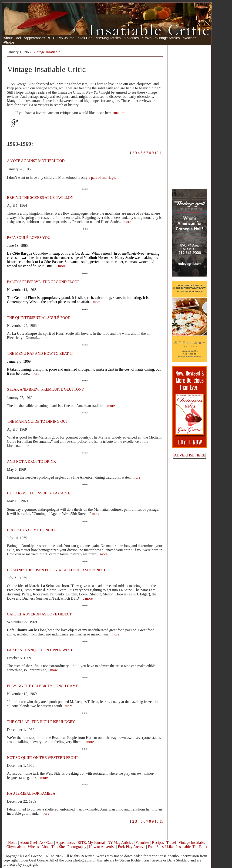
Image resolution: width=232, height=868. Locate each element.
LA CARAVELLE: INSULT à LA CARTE (39, 493)
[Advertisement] (190, 117)
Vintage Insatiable (47, 52)
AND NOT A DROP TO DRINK (32, 461)
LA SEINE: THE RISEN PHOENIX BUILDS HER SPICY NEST (56, 570)
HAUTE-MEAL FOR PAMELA (31, 793)
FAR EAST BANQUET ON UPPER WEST (40, 650)
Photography (77, 847)
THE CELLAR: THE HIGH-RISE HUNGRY (41, 722)
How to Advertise (102, 847)
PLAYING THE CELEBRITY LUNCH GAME (42, 686)
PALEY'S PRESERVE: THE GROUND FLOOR (43, 282)
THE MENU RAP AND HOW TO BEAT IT (40, 353)
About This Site (53, 847)
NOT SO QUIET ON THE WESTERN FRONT (43, 758)
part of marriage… (105, 177)
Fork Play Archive (132, 847)
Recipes (190, 38)
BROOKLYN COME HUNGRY (31, 530)
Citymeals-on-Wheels (23, 847)
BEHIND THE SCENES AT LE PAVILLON (40, 198)
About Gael (12, 38)
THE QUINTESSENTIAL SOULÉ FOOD (39, 318)
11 (161, 153)
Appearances (35, 38)
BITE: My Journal (62, 38)
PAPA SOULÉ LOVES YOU (29, 238)
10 (157, 153)
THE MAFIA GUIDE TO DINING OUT (37, 421)
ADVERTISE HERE (190, 455)
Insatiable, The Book (192, 847)
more (127, 222)
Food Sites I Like (161, 847)
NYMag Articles (109, 38)
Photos (9, 42)
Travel (148, 38)
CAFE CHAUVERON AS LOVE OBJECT (39, 614)
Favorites (132, 38)
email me (119, 113)
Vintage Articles (168, 38)
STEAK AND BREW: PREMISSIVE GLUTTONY (46, 389)
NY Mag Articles (120, 843)
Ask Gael (86, 38)
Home (13, 843)
